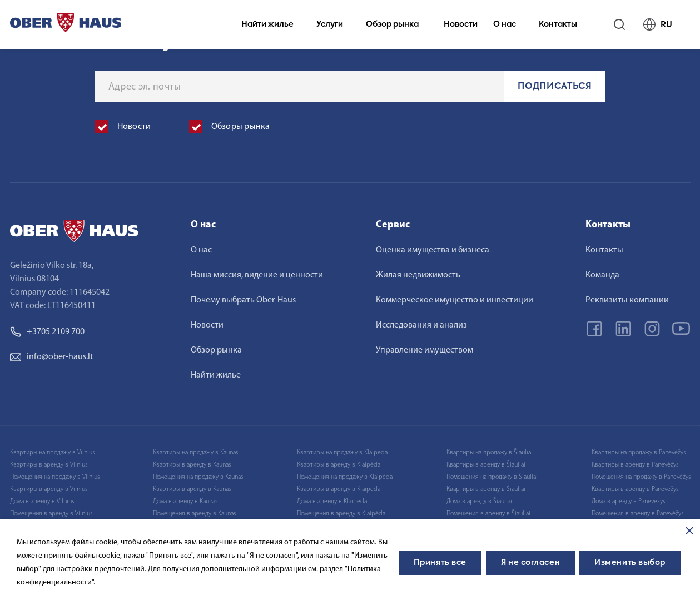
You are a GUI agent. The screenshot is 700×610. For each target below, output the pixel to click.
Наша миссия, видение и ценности (257, 275)
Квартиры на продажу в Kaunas (195, 453)
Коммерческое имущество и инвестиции (455, 300)
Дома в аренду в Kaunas (185, 502)
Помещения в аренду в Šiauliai (488, 514)
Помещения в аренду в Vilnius (51, 514)
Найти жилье (272, 24)
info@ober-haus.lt (51, 357)
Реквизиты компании (627, 300)
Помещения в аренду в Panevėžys (637, 514)
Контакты (563, 24)
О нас (509, 24)
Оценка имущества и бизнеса (433, 250)
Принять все (440, 563)
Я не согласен (530, 563)
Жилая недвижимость (418, 275)
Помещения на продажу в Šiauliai (492, 477)
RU (662, 24)
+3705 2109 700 (47, 332)
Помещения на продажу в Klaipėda (345, 477)
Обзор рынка (397, 24)
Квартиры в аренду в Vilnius (49, 465)
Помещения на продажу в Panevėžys (641, 477)
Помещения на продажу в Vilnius (55, 477)
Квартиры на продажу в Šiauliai (490, 453)
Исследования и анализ (421, 325)
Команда (602, 275)
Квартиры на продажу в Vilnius (52, 453)
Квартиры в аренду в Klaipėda (339, 465)
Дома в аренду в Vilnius (42, 502)
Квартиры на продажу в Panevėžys (639, 453)
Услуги (334, 24)
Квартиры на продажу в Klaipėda (342, 453)
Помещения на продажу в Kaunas (198, 477)
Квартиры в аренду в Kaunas (192, 465)
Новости (461, 24)
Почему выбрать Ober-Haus (243, 300)
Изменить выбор (630, 563)
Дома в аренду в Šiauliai (479, 502)
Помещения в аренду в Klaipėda (341, 514)
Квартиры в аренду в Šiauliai (486, 465)
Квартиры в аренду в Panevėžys (635, 465)
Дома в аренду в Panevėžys (628, 502)
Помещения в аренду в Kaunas (194, 514)
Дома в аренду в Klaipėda (332, 502)
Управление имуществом (425, 350)
